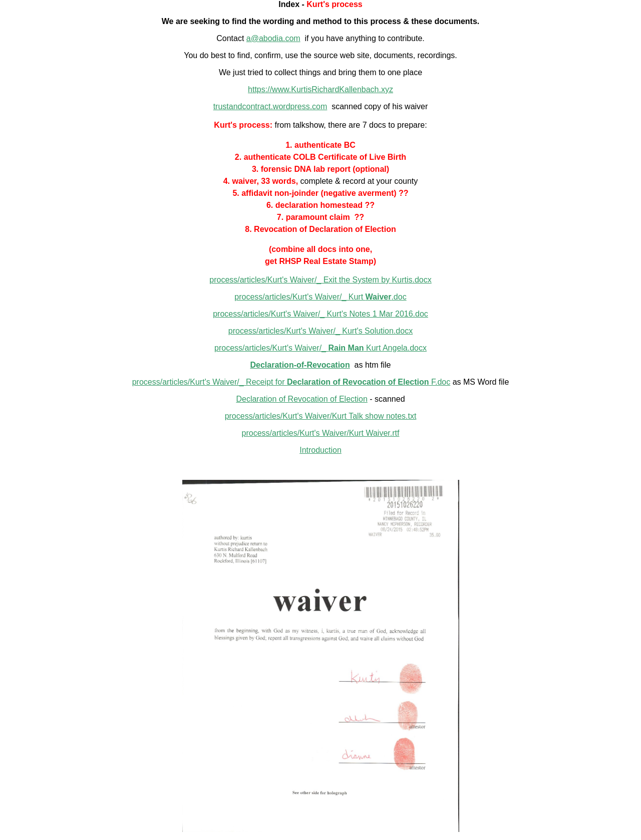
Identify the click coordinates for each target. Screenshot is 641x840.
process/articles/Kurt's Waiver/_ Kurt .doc (320, 297)
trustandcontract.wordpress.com (270, 106)
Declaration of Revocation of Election (301, 399)
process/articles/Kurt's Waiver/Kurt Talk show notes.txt (321, 416)
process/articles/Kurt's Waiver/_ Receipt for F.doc (291, 382)
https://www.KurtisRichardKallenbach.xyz (320, 89)
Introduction (320, 450)
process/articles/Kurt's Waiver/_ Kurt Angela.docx (320, 348)
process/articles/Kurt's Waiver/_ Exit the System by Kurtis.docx (320, 280)
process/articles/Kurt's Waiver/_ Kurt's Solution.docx (320, 331)
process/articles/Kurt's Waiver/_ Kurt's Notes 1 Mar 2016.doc (320, 314)
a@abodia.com (273, 38)
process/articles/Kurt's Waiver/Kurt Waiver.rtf (321, 433)
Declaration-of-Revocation (300, 365)
